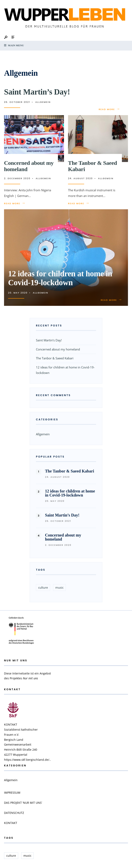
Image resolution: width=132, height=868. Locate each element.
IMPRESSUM (12, 793)
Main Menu (14, 45)
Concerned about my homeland (29, 166)
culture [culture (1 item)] (43, 587)
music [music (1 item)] (59, 587)
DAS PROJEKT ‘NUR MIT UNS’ (23, 803)
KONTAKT (11, 823)
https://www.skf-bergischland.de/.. (27, 760)
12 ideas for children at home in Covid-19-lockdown (60, 278)
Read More (109, 109)
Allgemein (43, 102)
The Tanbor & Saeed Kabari (93, 166)
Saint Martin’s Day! (37, 92)
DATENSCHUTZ (14, 813)
